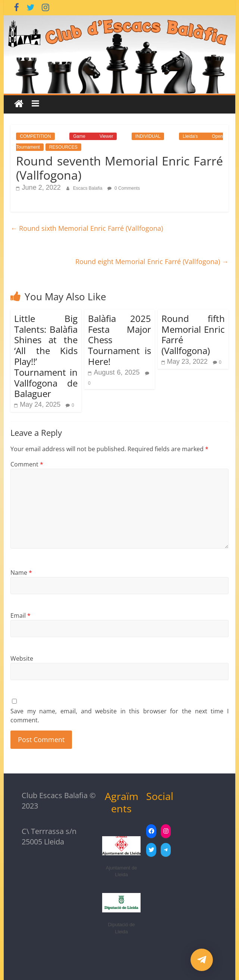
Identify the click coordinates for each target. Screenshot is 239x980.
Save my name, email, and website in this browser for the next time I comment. (119, 716)
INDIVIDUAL (148, 136)
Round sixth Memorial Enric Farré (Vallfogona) (87, 228)
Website (22, 658)
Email (21, 615)
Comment (27, 464)
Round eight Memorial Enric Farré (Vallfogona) (152, 261)
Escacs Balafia (88, 188)
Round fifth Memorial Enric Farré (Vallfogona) (193, 334)
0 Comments (124, 188)
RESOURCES (63, 147)
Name (21, 573)
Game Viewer (93, 136)
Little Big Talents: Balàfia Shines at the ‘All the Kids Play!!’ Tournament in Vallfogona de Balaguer (46, 356)
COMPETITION (35, 136)
